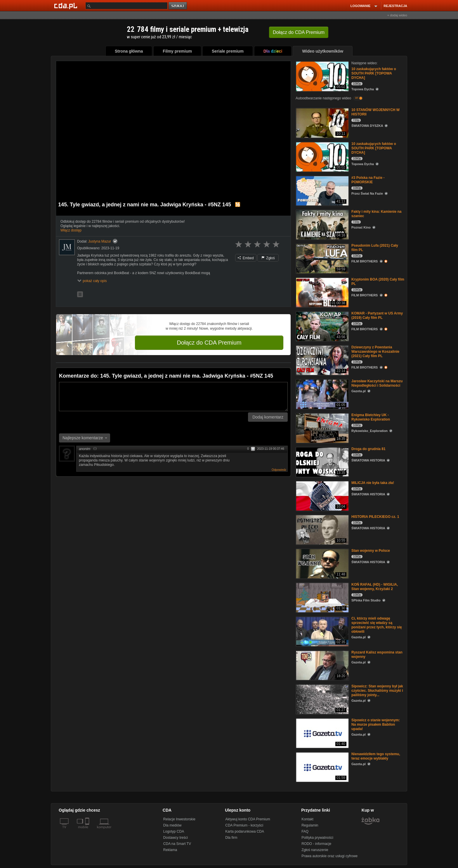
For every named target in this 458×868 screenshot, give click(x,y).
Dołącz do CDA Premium (209, 343)
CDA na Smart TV (177, 844)
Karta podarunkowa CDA (245, 831)
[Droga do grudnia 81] (322, 462)
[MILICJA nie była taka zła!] (322, 496)
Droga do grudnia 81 (368, 449)
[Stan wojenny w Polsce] (322, 563)
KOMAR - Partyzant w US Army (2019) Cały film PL (377, 315)
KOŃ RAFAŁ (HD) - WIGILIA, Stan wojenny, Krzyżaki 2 (375, 587)
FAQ (305, 831)
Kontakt (307, 819)
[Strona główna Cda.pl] (67, 6)
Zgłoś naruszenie (315, 850)
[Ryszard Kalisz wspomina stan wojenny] (322, 665)
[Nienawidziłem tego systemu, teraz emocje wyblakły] (322, 767)
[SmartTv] (88, 831)
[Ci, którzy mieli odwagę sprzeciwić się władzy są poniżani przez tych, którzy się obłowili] (322, 631)
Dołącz (299, 32)
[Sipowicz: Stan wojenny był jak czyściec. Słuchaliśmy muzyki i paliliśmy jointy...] (322, 699)
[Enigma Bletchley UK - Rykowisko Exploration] (322, 428)
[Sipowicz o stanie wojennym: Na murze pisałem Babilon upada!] (322, 733)
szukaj (178, 6)
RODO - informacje (316, 844)
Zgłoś (268, 258)
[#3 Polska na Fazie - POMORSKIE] (322, 190)
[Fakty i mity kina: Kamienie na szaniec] (322, 224)
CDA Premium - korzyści (244, 825)
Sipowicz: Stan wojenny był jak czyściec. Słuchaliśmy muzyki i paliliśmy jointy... (377, 691)
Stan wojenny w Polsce (371, 551)
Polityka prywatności (317, 838)
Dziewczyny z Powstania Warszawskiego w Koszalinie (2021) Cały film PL (375, 352)
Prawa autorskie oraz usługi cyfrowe (329, 856)
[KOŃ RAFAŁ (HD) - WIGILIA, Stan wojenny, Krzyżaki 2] (322, 597)
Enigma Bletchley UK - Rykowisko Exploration (371, 417)
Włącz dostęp (71, 230)
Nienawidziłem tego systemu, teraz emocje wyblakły (376, 756)
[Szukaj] (126, 6)
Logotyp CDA (174, 831)
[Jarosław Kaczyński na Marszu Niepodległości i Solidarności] (322, 394)
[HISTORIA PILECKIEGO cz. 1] (322, 529)
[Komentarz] (173, 397)
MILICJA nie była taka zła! (373, 483)
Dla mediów (172, 825)
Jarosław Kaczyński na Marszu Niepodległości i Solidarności (377, 383)
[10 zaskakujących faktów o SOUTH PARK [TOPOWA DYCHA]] (322, 76)
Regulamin (310, 825)
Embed (246, 258)
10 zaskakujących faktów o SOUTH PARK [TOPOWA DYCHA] (374, 73)
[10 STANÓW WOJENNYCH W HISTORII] (322, 123)
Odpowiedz (279, 470)
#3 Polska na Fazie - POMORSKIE (368, 180)
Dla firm (231, 838)
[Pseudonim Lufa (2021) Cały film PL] (322, 258)
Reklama (170, 850)
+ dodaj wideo (397, 15)
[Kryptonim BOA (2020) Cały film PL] (322, 292)
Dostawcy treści (176, 838)
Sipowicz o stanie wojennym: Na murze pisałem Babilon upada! (376, 725)
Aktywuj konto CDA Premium (248, 819)
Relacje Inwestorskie (179, 819)
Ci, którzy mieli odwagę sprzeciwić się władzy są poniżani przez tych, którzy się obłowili (377, 625)
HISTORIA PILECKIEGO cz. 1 (375, 517)
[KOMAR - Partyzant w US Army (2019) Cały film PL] (322, 326)
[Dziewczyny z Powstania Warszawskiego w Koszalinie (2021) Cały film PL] (322, 360)
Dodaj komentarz (268, 417)
